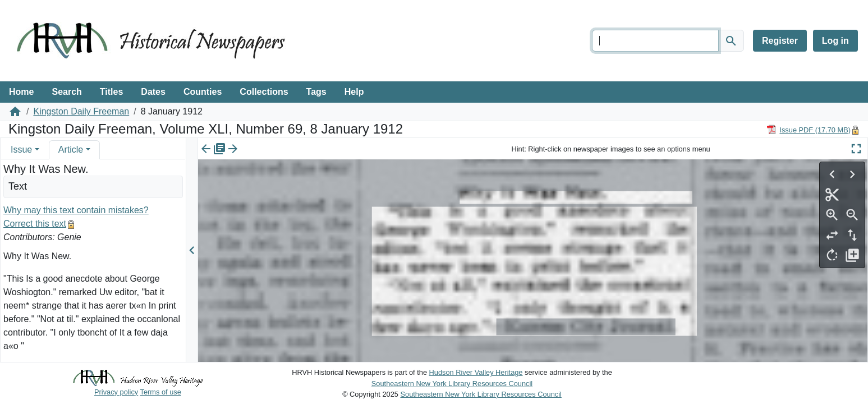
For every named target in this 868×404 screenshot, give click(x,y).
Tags (316, 92)
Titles (112, 92)
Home (21, 92)
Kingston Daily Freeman (81, 111)
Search (66, 92)
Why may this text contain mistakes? (76, 210)
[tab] (25, 150)
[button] (37, 150)
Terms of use (161, 392)
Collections (264, 92)
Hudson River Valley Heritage (476, 372)
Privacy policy (116, 392)
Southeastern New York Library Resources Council (452, 384)
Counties (203, 92)
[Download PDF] (809, 129)
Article (71, 150)
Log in (835, 41)
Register (780, 41)
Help (354, 92)
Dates (153, 92)
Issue (21, 150)
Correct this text (35, 224)
